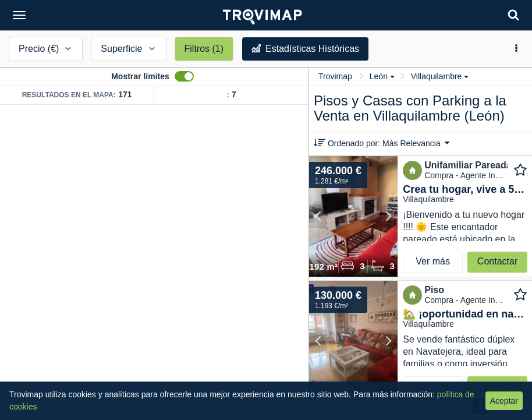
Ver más (433, 261)
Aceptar (504, 401)
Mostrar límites (140, 76)
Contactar (497, 261)
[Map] (154, 262)
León (382, 76)
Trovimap (335, 76)
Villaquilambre (440, 76)
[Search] (513, 15)
